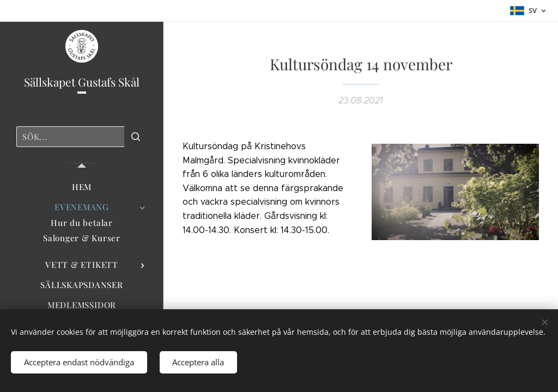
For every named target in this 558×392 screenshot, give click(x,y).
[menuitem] (82, 187)
